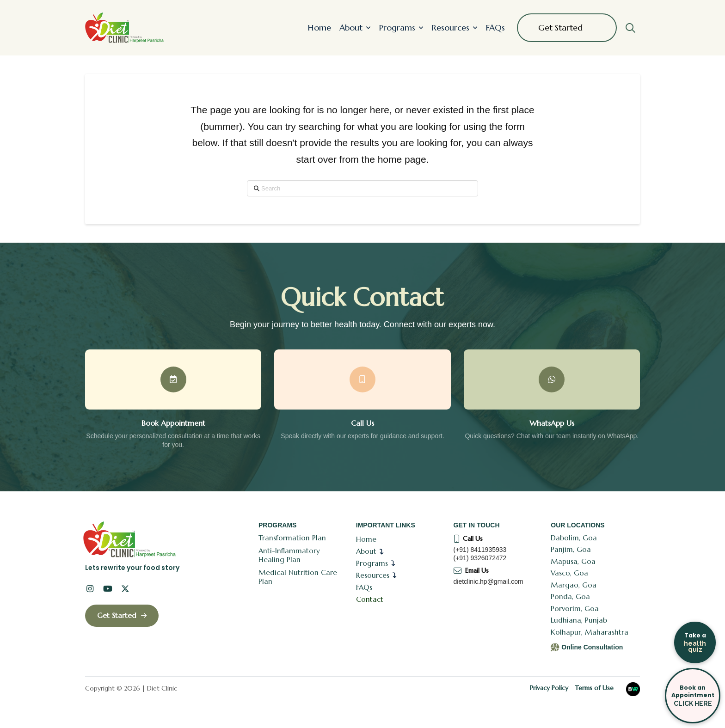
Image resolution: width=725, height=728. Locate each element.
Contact (370, 599)
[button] (630, 28)
